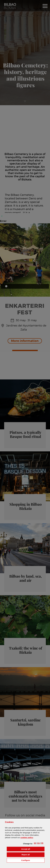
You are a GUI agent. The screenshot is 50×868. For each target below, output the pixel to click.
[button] (35, 843)
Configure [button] (33, 860)
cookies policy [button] (27, 837)
